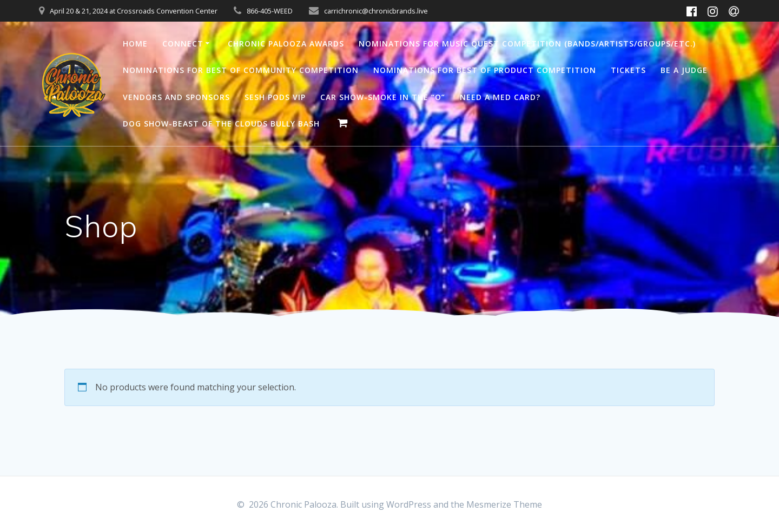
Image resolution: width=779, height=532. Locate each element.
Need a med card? (500, 97)
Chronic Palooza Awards (286, 44)
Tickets (628, 70)
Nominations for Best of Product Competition (485, 70)
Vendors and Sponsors (176, 97)
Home (135, 44)
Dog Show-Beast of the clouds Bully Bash (221, 124)
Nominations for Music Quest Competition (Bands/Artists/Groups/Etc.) (527, 44)
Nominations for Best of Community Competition (241, 70)
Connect (183, 44)
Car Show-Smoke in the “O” (383, 97)
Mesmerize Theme (504, 504)
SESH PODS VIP (275, 97)
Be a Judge (684, 70)
